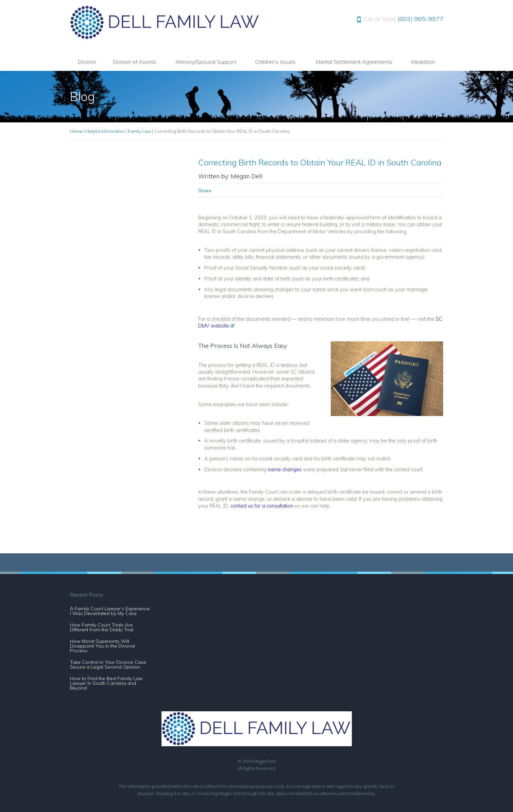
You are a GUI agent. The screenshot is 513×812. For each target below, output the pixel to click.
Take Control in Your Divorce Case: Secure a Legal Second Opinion (108, 665)
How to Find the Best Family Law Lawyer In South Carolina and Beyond (106, 683)
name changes (285, 469)
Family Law (139, 131)
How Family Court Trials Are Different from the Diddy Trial (102, 627)
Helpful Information (105, 131)
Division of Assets (134, 62)
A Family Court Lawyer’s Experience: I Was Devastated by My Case (110, 611)
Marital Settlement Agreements (354, 62)
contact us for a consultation (262, 506)
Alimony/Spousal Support (206, 62)
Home (76, 131)
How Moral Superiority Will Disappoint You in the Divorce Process (102, 646)
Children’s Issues (275, 62)
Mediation (423, 62)
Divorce (87, 62)
